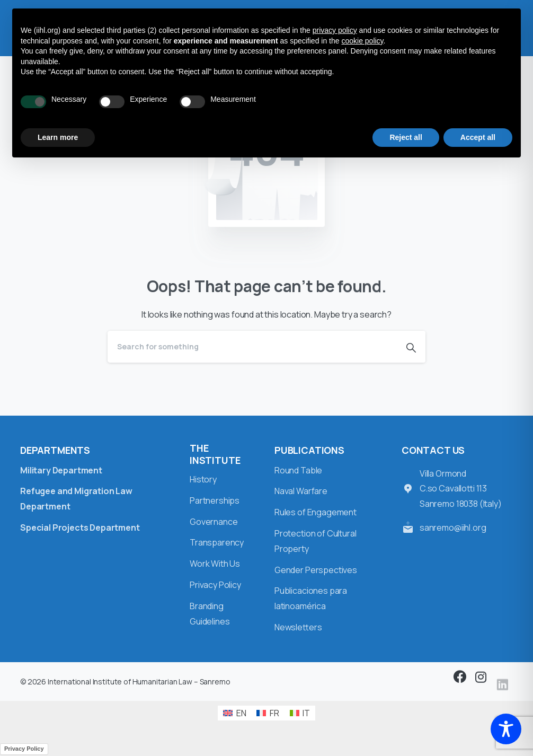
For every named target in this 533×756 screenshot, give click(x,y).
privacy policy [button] (335, 30)
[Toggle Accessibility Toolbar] (506, 729)
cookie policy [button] (362, 41)
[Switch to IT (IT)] (300, 713)
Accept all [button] (478, 137)
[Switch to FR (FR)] (268, 713)
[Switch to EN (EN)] (234, 713)
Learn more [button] (58, 137)
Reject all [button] (406, 137)
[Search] (252, 347)
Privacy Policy (24, 749)
